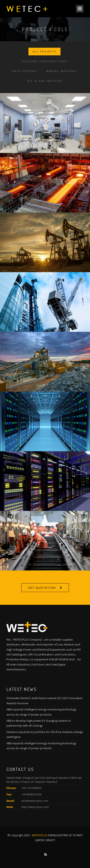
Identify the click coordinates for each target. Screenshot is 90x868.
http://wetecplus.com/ (35, 807)
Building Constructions (45, 61)
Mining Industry (62, 71)
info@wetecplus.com (35, 801)
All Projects (44, 51)
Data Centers (24, 71)
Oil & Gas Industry (45, 81)
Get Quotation (42, 588)
